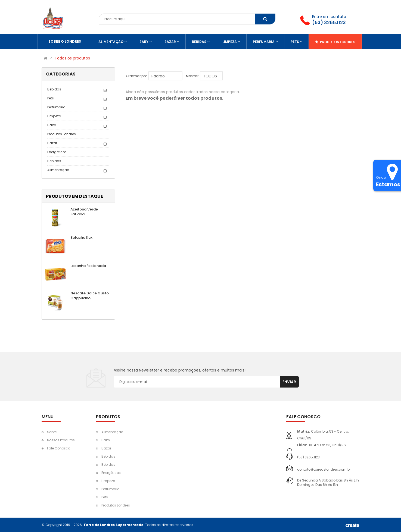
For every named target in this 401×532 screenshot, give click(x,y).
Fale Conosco (59, 448)
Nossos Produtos (61, 440)
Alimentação (58, 170)
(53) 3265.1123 (329, 23)
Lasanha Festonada (88, 266)
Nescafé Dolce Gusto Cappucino (90, 296)
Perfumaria (56, 107)
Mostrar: (193, 76)
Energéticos (57, 152)
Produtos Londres (62, 134)
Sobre (52, 432)
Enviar (289, 382)
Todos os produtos (72, 58)
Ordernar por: (137, 76)
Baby (52, 125)
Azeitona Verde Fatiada (84, 212)
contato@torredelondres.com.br (324, 469)
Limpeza (54, 116)
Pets (51, 98)
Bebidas (54, 89)
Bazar (52, 143)
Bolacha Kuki (82, 237)
